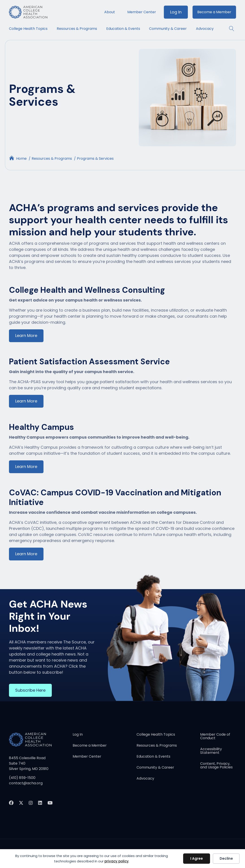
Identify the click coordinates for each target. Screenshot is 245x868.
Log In (176, 12)
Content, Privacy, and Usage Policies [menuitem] (216, 766)
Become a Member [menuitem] (214, 12)
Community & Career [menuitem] (168, 29)
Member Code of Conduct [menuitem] (215, 737)
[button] (229, 29)
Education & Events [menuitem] (123, 29)
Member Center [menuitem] (142, 12)
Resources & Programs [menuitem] (77, 29)
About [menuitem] (110, 12)
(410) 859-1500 (22, 778)
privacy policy (117, 861)
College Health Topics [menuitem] (28, 29)
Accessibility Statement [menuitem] (211, 751)
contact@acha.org (26, 783)
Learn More (26, 336)
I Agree (197, 858)
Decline (226, 858)
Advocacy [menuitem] (205, 29)
